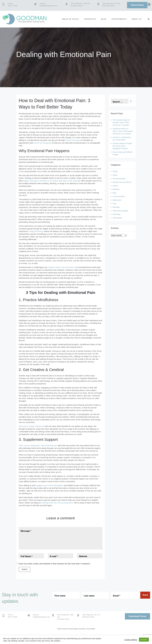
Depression (117, 200)
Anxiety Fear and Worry (122, 182)
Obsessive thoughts (120, 211)
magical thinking (36, 231)
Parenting (116, 214)
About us (137, 19)
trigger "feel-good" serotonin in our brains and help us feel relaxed (51, 181)
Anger (115, 175)
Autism (115, 186)
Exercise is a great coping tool (31, 426)
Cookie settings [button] (131, 640)
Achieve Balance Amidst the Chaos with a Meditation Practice (122, 146)
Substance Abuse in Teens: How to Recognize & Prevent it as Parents (123, 131)
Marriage (116, 207)
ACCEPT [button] (144, 640)
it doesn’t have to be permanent (61, 267)
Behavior (116, 189)
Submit (24, 569)
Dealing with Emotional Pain (64, 54)
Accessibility (91, 629)
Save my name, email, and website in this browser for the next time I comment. (55, 564)
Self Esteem (117, 218)
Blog (104, 19)
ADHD (115, 171)
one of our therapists (42, 143)
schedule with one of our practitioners (57, 503)
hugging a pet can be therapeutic (49, 485)
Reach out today (73, 140)
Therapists (90, 19)
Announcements (119, 179)
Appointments (119, 19)
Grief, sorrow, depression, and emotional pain (38, 445)
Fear (115, 204)
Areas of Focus (70, 19)
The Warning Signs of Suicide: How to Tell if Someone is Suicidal (121, 123)
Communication (119, 196)
